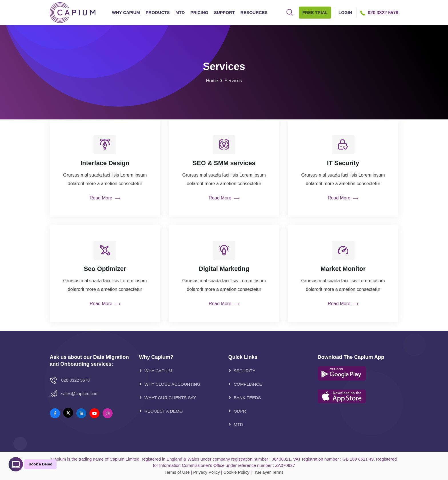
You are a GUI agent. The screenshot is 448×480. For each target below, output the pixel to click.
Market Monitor (343, 269)
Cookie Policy (236, 472)
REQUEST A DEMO (164, 411)
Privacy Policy (206, 472)
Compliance (248, 384)
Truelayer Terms (268, 472)
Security (245, 371)
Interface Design (105, 163)
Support (224, 12)
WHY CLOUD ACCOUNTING (173, 384)
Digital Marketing (224, 269)
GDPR (240, 411)
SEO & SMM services (224, 163)
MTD (180, 12)
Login (345, 12)
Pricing (200, 12)
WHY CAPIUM (158, 371)
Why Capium (126, 12)
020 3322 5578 (75, 380)
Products (158, 12)
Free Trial (315, 12)
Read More (105, 198)
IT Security (343, 163)
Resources (254, 12)
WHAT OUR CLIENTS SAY (170, 398)
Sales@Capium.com (80, 394)
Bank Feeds (247, 398)
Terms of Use (177, 472)
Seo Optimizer (105, 269)
